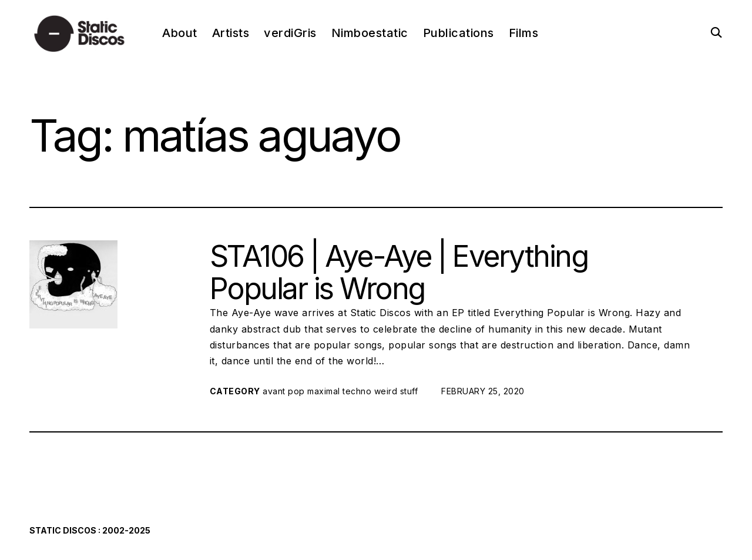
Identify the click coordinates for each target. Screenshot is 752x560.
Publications (459, 33)
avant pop (284, 391)
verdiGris (290, 33)
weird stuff (396, 391)
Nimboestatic (370, 33)
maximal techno (339, 391)
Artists (231, 33)
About (180, 33)
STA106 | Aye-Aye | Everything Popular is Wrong (399, 272)
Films (524, 33)
